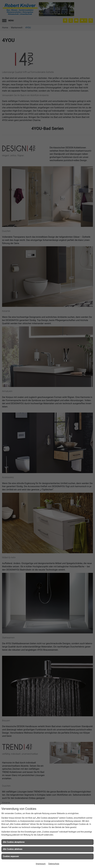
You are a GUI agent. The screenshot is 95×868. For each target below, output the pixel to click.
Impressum (41, 864)
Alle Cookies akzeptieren (14, 842)
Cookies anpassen (11, 856)
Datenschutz (54, 864)
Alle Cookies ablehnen (13, 849)
